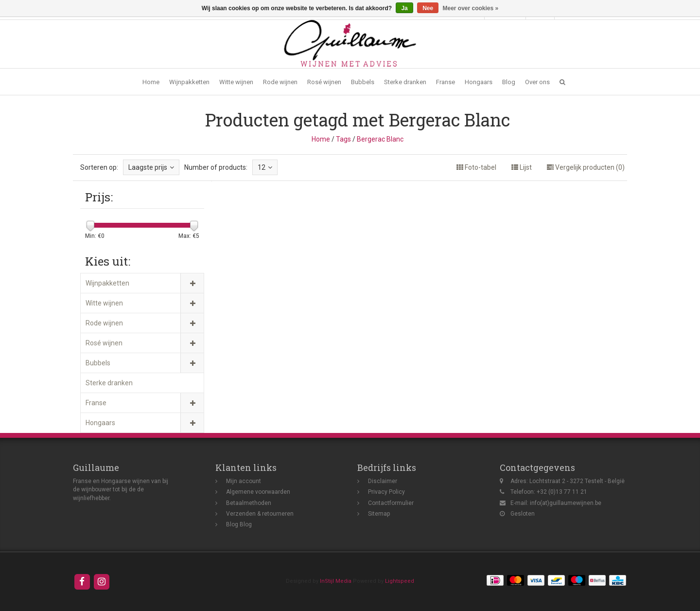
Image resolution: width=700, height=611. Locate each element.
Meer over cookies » (471, 8)
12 (265, 167)
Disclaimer (383, 481)
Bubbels (363, 82)
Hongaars (479, 82)
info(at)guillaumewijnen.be (566, 503)
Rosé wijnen (324, 82)
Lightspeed (400, 581)
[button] (562, 82)
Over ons (537, 82)
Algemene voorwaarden (258, 492)
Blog (509, 82)
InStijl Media (336, 581)
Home (151, 82)
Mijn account (244, 481)
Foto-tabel (476, 167)
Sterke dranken (405, 82)
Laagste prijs (151, 167)
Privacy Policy (386, 492)
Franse (446, 82)
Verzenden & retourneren (260, 514)
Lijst (522, 167)
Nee (428, 8)
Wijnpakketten (189, 82)
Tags (343, 139)
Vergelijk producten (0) (586, 167)
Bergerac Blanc (380, 139)
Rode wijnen (280, 82)
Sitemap (379, 514)
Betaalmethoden (249, 503)
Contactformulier (391, 503)
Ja (404, 8)
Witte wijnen (236, 82)
